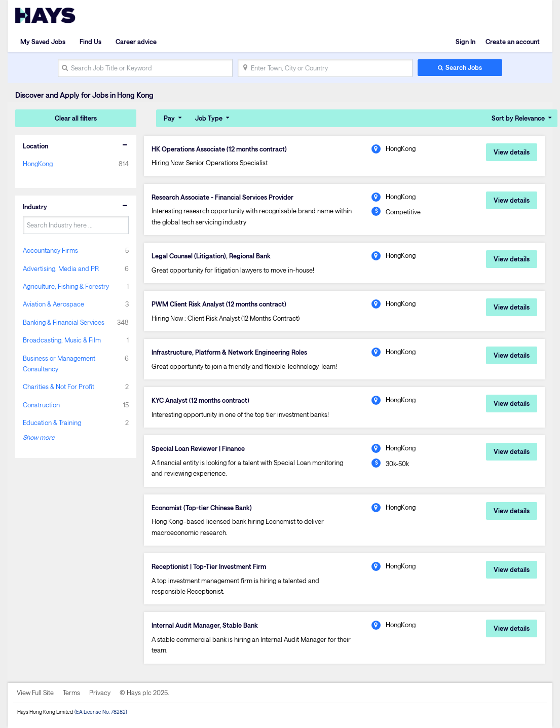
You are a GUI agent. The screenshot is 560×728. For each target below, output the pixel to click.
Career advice (136, 42)
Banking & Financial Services (64, 322)
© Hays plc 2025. (144, 693)
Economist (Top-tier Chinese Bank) (202, 508)
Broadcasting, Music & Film (62, 340)
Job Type (209, 118)
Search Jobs (464, 67)
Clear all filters (76, 118)
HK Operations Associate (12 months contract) (219, 149)
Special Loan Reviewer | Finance (198, 448)
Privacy (100, 693)
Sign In (465, 42)
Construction (41, 405)
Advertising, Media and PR (61, 269)
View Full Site (35, 693)
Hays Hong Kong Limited (45, 712)
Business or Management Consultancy (59, 363)
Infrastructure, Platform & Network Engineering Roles (229, 352)
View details (512, 152)
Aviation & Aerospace (53, 304)
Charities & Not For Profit (59, 387)
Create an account (513, 42)
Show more (39, 437)
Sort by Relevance (518, 118)
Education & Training (52, 423)
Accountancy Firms (50, 250)
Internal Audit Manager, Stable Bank (205, 625)
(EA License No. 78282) (101, 712)
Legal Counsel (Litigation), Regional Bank (211, 256)
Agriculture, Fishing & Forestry (66, 286)
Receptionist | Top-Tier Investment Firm (209, 566)
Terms (71, 693)
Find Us (90, 42)
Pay (169, 118)
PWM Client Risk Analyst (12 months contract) (219, 304)
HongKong (38, 164)
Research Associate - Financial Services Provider (222, 197)
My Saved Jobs (43, 42)
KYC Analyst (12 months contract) (200, 400)
